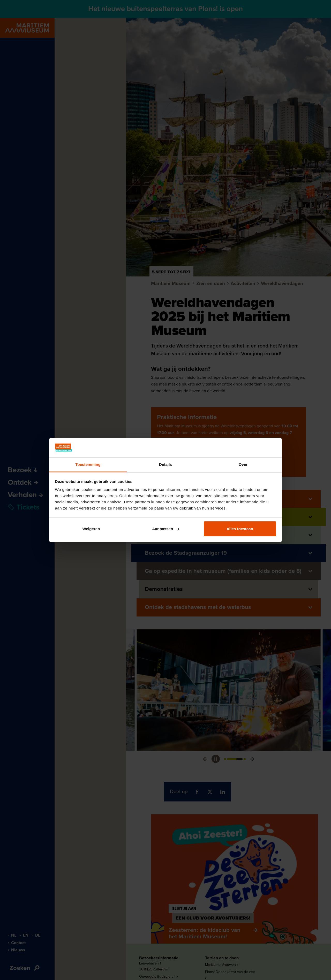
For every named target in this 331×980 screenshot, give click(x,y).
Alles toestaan (240, 529)
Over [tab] (243, 464)
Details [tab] (165, 464)
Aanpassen (166, 529)
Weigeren (91, 529)
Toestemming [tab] (88, 464)
